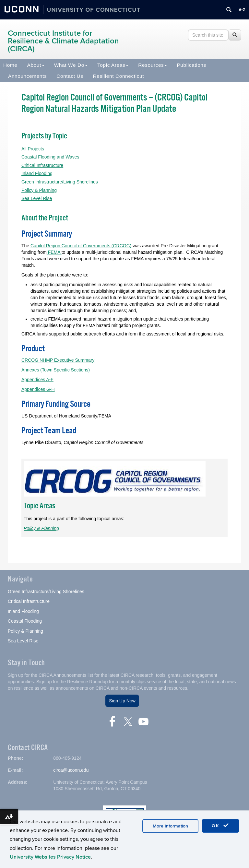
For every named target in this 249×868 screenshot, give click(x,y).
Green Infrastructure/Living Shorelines (60, 182)
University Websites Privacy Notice (50, 857)
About (36, 65)
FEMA (54, 252)
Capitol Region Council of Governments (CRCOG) (81, 246)
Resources (153, 65)
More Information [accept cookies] (170, 826)
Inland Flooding (37, 173)
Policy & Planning (39, 190)
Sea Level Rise (37, 198)
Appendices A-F (37, 380)
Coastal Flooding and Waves (50, 157)
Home (10, 65)
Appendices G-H (38, 389)
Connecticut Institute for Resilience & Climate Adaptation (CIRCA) (63, 41)
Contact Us (70, 76)
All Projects (33, 149)
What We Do (71, 65)
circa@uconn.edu (71, 770)
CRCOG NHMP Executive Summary (58, 360)
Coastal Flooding (25, 621)
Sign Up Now (122, 701)
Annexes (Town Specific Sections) (56, 370)
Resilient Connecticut (119, 76)
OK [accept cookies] (220, 826)
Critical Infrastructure (42, 165)
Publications (191, 65)
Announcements (27, 76)
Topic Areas (113, 65)
